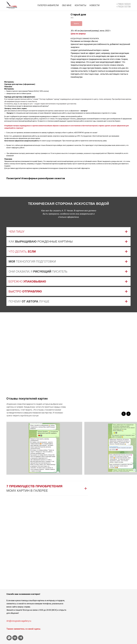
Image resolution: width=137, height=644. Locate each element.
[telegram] (21, 638)
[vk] (15, 638)
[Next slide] (128, 414)
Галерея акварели (48, 5)
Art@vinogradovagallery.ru (19, 621)
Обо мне (67, 5)
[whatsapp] (9, 638)
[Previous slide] (124, 414)
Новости (95, 5)
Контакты (80, 5)
